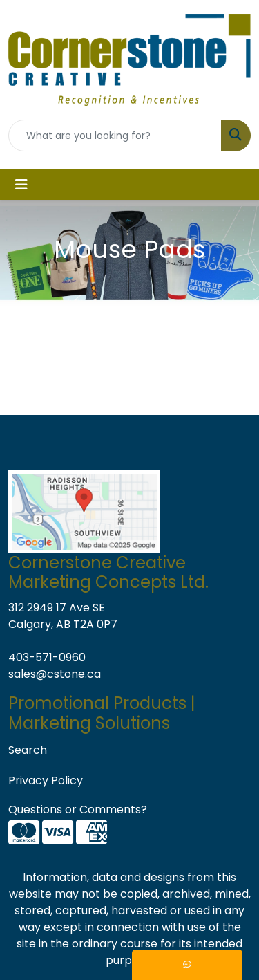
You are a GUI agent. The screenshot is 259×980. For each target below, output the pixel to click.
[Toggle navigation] (21, 185)
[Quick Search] (115, 136)
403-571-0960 (47, 657)
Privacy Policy (46, 780)
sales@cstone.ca (55, 674)
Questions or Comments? (78, 810)
